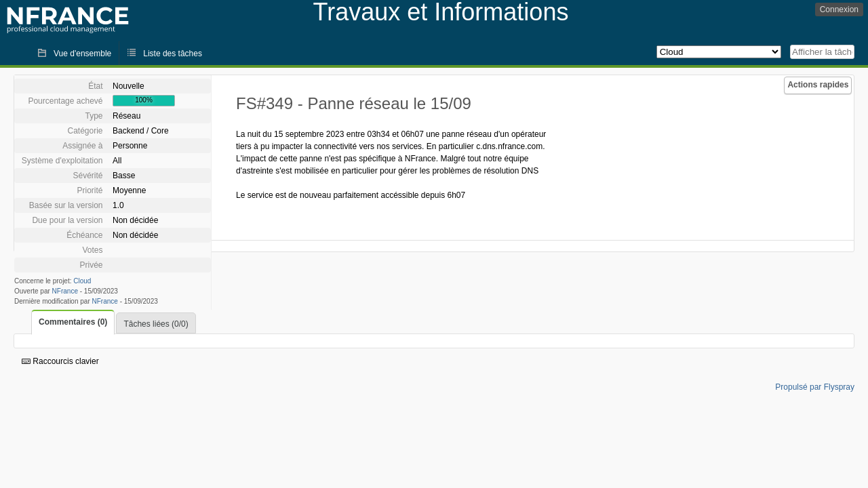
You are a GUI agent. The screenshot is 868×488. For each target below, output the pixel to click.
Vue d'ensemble (82, 54)
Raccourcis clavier (60, 361)
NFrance (65, 291)
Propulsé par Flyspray (815, 387)
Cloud (82, 281)
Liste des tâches (173, 54)
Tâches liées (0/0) (156, 324)
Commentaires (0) (73, 322)
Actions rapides (818, 85)
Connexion (839, 9)
